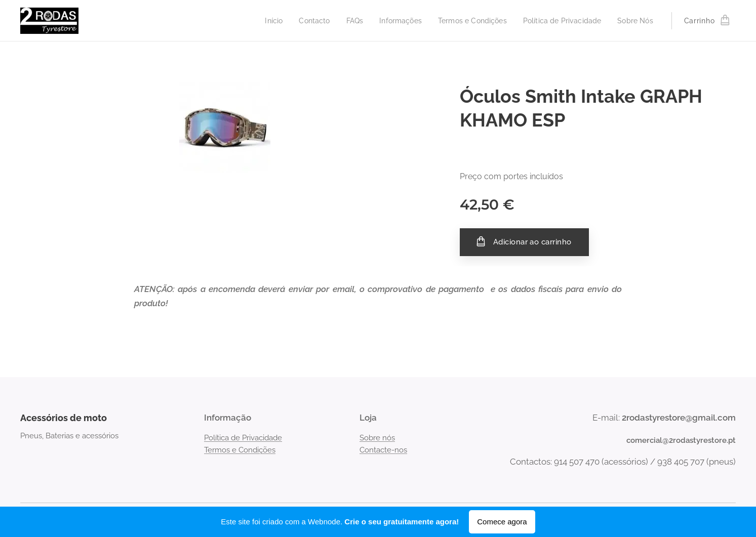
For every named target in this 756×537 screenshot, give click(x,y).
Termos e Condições (240, 450)
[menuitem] (255, 21)
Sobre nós (377, 437)
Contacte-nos (383, 450)
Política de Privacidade (243, 437)
